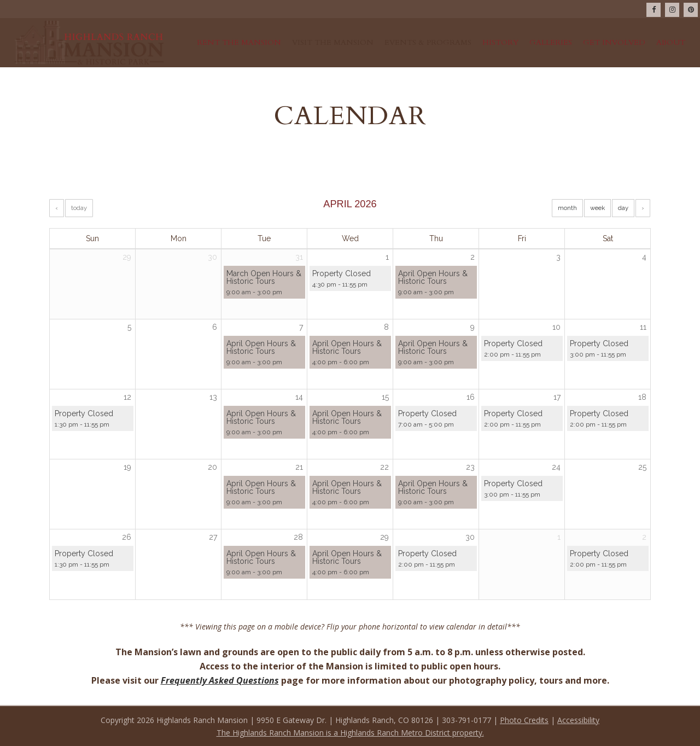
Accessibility (578, 720)
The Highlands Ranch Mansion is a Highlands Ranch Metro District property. (350, 733)
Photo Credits (524, 720)
